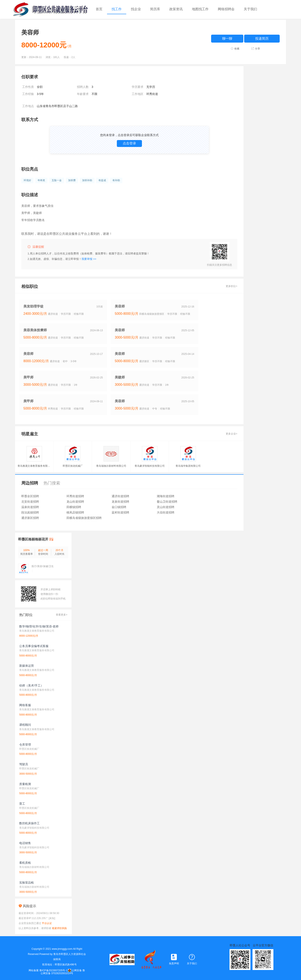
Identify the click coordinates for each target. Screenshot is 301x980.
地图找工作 (200, 9)
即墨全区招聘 (30, 496)
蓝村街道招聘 (120, 512)
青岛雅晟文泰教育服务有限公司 (34, 466)
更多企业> (231, 434)
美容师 (120, 306)
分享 (258, 49)
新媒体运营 (27, 666)
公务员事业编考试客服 (34, 646)
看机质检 (25, 863)
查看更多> (62, 615)
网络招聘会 (226, 9)
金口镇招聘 (119, 507)
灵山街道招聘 (166, 507)
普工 (22, 804)
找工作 (117, 9)
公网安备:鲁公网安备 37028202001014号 (63, 972)
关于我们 (250, 9)
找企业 (136, 9)
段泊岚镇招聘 (30, 512)
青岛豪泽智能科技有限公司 (150, 466)
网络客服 (25, 705)
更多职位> (231, 286)
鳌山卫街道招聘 (167, 502)
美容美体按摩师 (35, 330)
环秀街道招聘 (75, 496)
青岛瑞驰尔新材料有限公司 (111, 466)
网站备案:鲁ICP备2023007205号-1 (48, 970)
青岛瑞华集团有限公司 (188, 466)
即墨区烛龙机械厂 (73, 466)
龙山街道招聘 (75, 502)
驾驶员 (24, 764)
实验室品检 (27, 883)
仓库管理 (25, 745)
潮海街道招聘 (166, 496)
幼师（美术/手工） (31, 685)
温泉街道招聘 (30, 507)
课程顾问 (25, 725)
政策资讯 (176, 9)
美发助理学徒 (33, 306)
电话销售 (25, 843)
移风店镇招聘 (75, 512)
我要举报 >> (89, 259)
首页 (99, 9)
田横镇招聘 (74, 507)
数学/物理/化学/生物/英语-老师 (39, 626)
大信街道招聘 (166, 512)
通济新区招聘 (30, 518)
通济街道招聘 (120, 496)
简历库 (155, 9)
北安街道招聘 (30, 502)
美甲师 (28, 377)
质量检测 (25, 784)
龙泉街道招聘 (120, 502)
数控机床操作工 (29, 823)
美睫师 (120, 377)
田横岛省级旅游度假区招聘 (84, 518)
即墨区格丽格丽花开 (33, 539)
